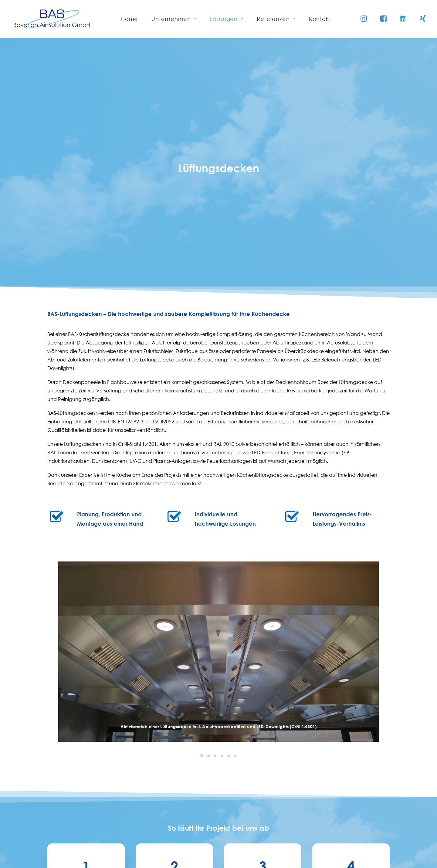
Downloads (321, 853)
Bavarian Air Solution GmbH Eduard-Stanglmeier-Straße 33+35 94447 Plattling (215, 805)
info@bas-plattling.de (201, 845)
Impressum (320, 811)
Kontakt (317, 797)
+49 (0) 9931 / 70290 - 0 (203, 829)
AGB (313, 839)
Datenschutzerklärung (334, 825)
